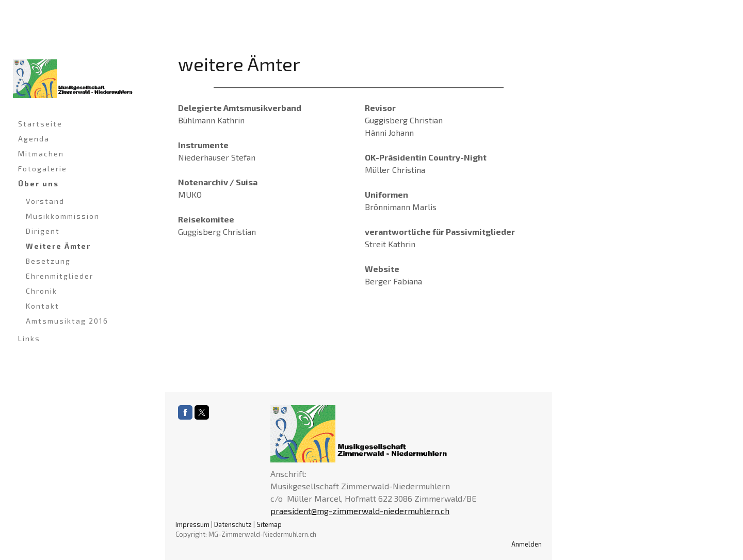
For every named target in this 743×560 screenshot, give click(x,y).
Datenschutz (233, 524)
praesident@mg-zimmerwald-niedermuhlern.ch (360, 511)
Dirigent (43, 231)
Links (29, 338)
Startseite (40, 124)
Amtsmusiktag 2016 (67, 321)
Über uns (38, 183)
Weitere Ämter (58, 246)
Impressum (192, 524)
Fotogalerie (43, 169)
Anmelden (527, 544)
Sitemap (269, 524)
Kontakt (43, 306)
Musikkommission (63, 216)
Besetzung (48, 261)
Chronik (42, 291)
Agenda (34, 139)
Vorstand (45, 201)
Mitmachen (41, 154)
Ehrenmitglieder (60, 276)
